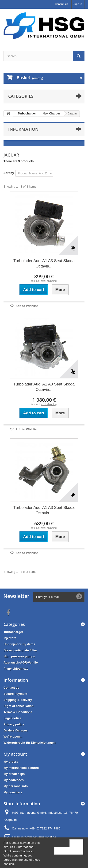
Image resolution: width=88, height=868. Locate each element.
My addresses (14, 780)
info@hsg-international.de (39, 837)
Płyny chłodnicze (16, 669)
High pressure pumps (19, 656)
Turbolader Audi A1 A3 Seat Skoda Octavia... (44, 263)
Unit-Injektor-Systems (19, 644)
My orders (11, 762)
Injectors (10, 638)
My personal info (16, 786)
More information (69, 851)
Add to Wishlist (26, 306)
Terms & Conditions (18, 712)
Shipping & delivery (18, 700)
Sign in (78, 4)
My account (15, 754)
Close (76, 843)
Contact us (61, 4)
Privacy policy (14, 724)
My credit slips (14, 774)
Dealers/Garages (16, 730)
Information (23, 129)
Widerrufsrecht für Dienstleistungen (30, 743)
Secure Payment (15, 694)
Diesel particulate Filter (20, 650)
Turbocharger (13, 632)
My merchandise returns (21, 768)
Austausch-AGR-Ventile (21, 662)
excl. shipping (49, 281)
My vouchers (13, 792)
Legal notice (12, 718)
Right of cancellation (19, 706)
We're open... (13, 736)
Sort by (9, 173)
